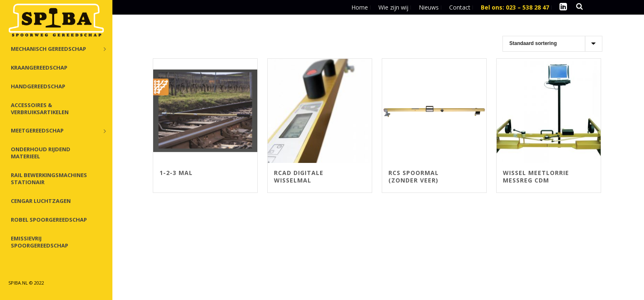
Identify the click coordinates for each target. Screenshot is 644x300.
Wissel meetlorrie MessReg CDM (536, 176)
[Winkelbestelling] (552, 44)
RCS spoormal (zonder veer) (414, 176)
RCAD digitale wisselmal (299, 176)
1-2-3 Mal (176, 173)
